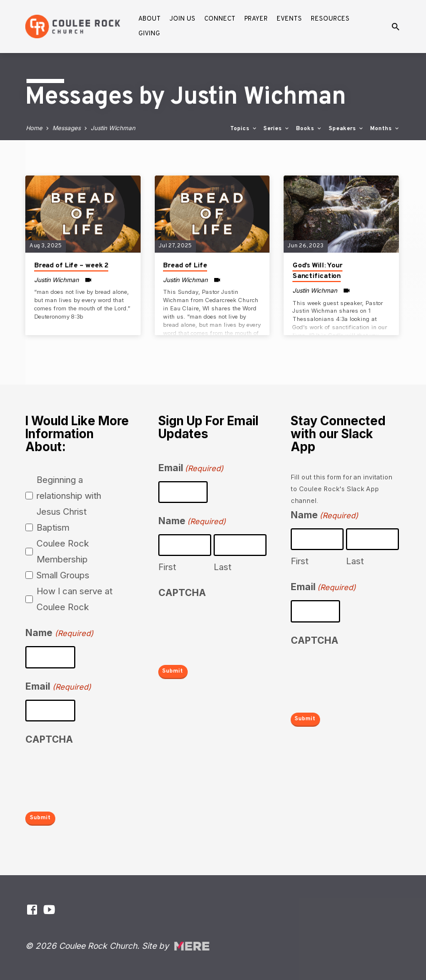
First (167, 567)
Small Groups (63, 576)
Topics (244, 129)
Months (385, 129)
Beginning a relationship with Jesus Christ (69, 496)
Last (222, 567)
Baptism (53, 528)
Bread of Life (185, 266)
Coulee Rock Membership (63, 552)
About (149, 19)
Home (34, 128)
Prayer (256, 19)
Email (58, 687)
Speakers (347, 129)
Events (289, 19)
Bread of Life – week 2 (71, 266)
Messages (66, 128)
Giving (149, 34)
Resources (330, 19)
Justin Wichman (113, 128)
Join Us (182, 19)
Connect (220, 19)
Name (59, 634)
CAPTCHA (49, 739)
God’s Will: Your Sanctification (317, 271)
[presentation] (115, 776)
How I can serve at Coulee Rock (74, 600)
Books (309, 129)
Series (277, 129)
